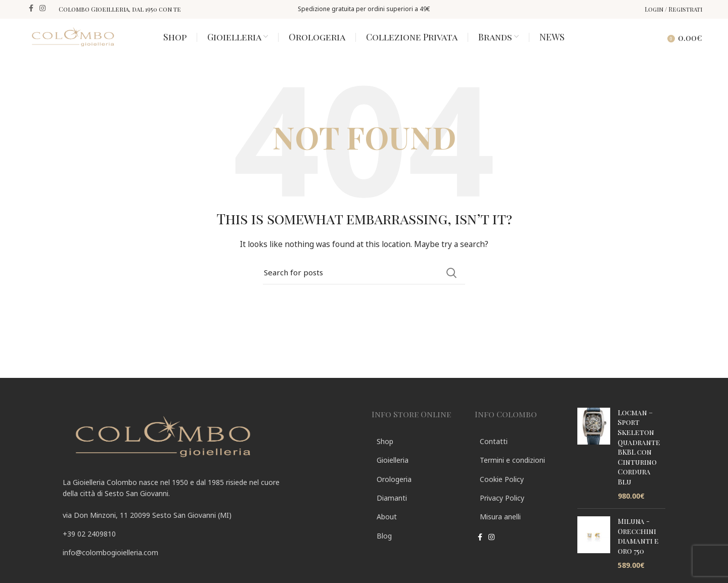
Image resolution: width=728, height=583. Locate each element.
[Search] (660, 42)
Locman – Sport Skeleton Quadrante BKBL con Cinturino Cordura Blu (639, 458)
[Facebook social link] (31, 9)
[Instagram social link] (42, 9)
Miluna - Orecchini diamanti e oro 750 (638, 547)
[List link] (210, 545)
